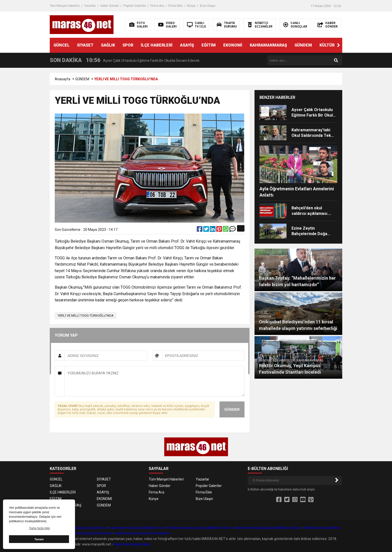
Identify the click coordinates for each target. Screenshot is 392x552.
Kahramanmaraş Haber (132, 544)
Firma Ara (157, 6)
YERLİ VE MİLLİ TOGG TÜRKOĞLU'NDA (86, 316)
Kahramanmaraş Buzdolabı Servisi (137, 528)
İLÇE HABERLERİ (157, 45)
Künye (191, 6)
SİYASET (85, 45)
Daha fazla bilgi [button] (39, 528)
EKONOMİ (233, 45)
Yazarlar (90, 6)
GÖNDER (232, 409)
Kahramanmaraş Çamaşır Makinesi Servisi (200, 528)
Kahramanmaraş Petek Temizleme (142, 533)
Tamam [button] (39, 539)
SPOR (128, 45)
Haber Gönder (110, 6)
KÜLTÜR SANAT (334, 45)
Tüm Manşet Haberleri (65, 6)
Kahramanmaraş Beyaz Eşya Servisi (78, 528)
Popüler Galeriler (135, 6)
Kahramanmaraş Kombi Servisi (87, 533)
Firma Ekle (175, 6)
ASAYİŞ (187, 45)
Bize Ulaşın (208, 6)
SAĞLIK (108, 45)
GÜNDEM (303, 45)
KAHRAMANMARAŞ (268, 45)
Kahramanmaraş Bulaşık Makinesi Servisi (269, 528)
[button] (338, 45)
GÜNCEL (61, 45)
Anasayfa (62, 79)
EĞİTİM (209, 45)
